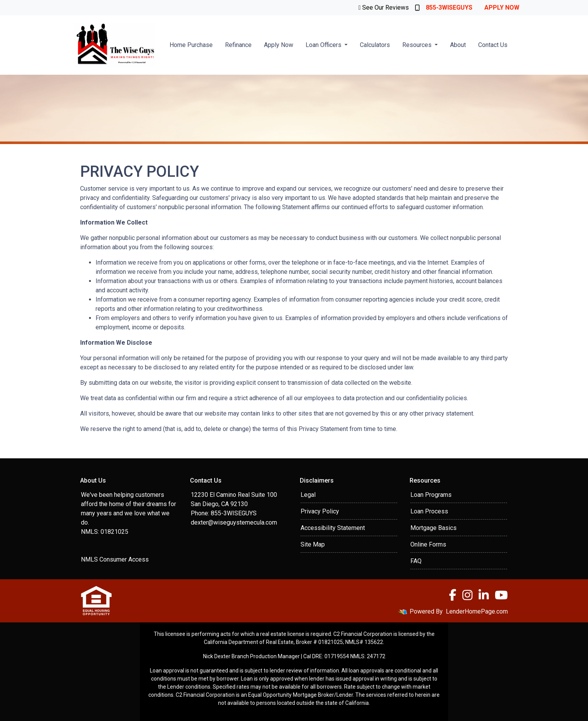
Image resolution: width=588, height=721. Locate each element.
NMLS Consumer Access (115, 559)
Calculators (375, 45)
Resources (418, 45)
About (458, 45)
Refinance (238, 45)
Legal (308, 495)
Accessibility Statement (333, 528)
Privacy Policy (320, 511)
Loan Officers (324, 45)
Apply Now (502, 8)
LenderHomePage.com (477, 611)
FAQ (416, 561)
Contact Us (493, 45)
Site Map (313, 544)
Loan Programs (431, 495)
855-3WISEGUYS (444, 8)
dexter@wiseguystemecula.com (234, 522)
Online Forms (428, 544)
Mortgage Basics (433, 528)
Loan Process (429, 511)
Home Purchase (191, 45)
